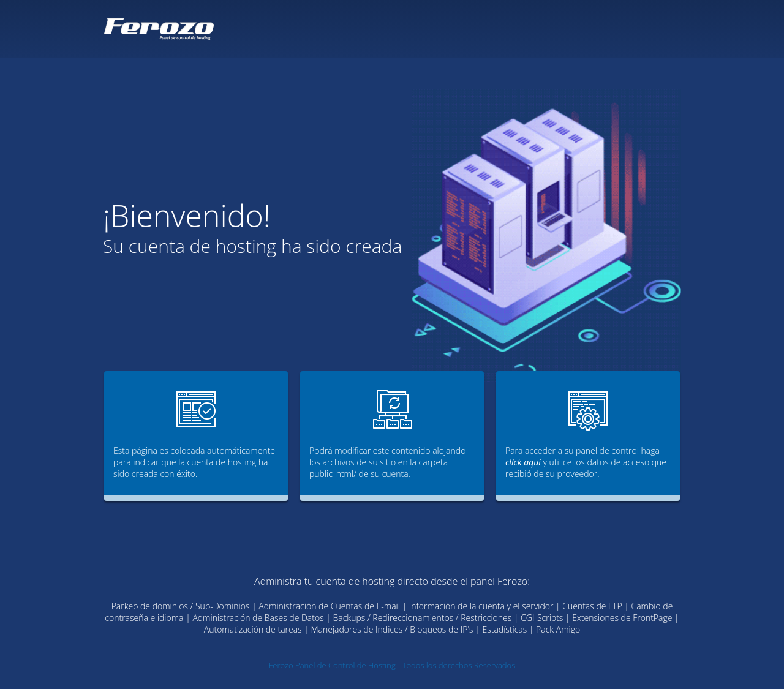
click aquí (523, 462)
